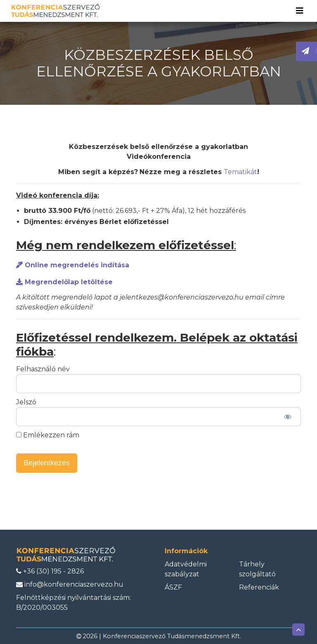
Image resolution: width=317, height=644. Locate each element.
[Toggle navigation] (300, 11)
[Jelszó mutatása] (287, 417)
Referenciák (259, 587)
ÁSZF (173, 587)
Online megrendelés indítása (73, 265)
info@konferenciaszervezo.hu (70, 584)
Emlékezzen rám (48, 435)
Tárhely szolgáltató (257, 569)
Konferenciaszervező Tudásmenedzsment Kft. (172, 636)
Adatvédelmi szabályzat (186, 569)
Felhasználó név (43, 369)
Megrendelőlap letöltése (64, 282)
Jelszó (26, 402)
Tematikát (240, 172)
